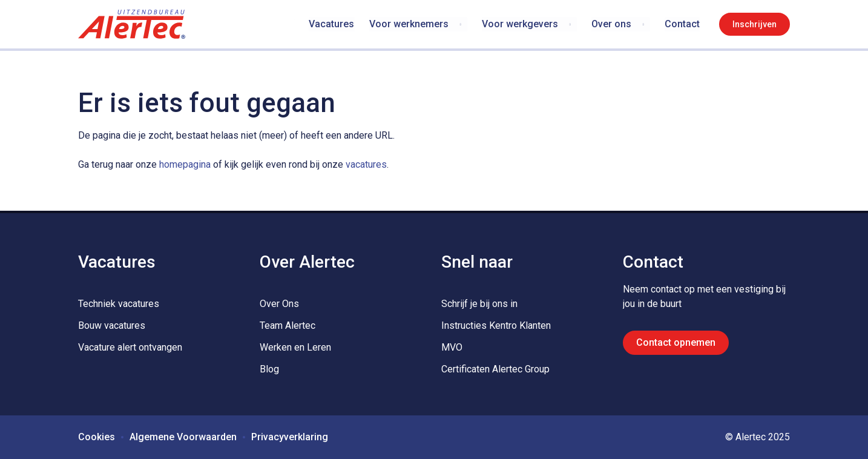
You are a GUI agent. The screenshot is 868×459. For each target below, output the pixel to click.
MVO (452, 347)
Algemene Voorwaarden (183, 437)
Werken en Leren (295, 347)
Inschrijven (755, 24)
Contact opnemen (676, 342)
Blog (269, 369)
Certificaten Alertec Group (495, 369)
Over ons (611, 24)
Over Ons (279, 304)
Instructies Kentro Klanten (496, 325)
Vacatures (332, 24)
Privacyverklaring (290, 437)
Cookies (97, 437)
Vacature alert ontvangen (130, 347)
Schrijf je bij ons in (479, 304)
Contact (682, 24)
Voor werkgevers (520, 24)
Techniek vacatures (119, 304)
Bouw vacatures (112, 325)
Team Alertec (288, 325)
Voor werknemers (409, 24)
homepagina (185, 164)
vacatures (366, 164)
